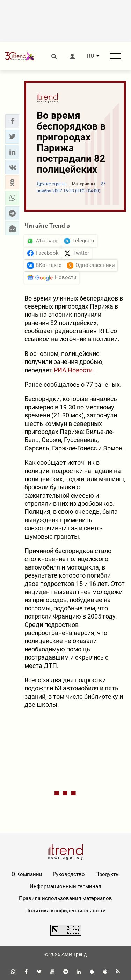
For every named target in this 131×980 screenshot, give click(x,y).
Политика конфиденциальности (65, 911)
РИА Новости (74, 370)
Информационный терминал (65, 886)
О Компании (27, 874)
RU (90, 56)
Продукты (108, 874)
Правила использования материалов (65, 898)
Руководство (69, 874)
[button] (12, 121)
